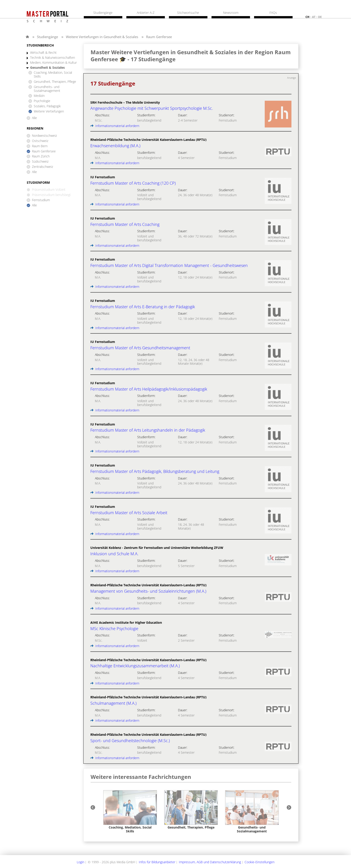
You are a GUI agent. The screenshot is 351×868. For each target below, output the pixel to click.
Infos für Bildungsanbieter (157, 862)
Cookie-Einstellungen (260, 862)
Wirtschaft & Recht (43, 53)
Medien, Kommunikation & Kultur (53, 63)
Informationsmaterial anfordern (115, 126)
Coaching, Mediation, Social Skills (53, 75)
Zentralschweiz (42, 167)
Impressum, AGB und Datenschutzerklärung (210, 862)
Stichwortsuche (188, 13)
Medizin (39, 96)
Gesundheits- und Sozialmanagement (47, 89)
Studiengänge (47, 37)
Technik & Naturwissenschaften (53, 58)
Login (81, 862)
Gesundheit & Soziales (47, 68)
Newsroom (231, 13)
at (314, 17)
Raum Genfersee (159, 37)
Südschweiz (40, 162)
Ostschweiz (40, 141)
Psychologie (42, 101)
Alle (34, 118)
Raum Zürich (41, 156)
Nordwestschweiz (44, 136)
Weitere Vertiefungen (49, 111)
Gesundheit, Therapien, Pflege (55, 82)
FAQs (273, 13)
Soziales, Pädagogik (47, 106)
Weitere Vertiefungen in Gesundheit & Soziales (102, 37)
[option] (130, 812)
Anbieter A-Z (146, 13)
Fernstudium (41, 200)
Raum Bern (40, 146)
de (320, 17)
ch (307, 17)
